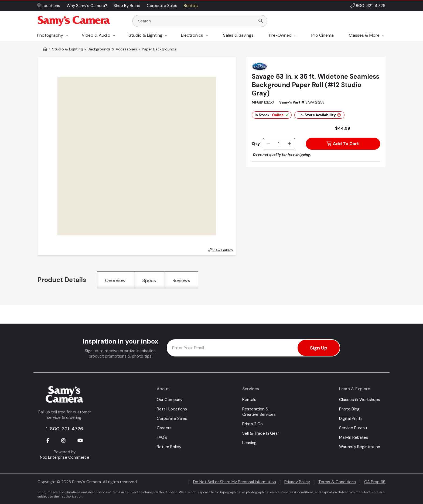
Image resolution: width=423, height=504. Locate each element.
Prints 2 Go (253, 424)
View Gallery (221, 250)
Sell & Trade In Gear (261, 433)
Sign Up (319, 348)
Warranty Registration (360, 447)
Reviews (181, 280)
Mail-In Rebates (354, 437)
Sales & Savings (238, 35)
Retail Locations (172, 409)
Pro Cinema (323, 35)
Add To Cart (343, 144)
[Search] (261, 21)
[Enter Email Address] (253, 348)
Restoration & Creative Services (259, 412)
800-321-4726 (371, 6)
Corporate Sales (172, 419)
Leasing (249, 443)
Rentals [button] (191, 6)
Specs (149, 280)
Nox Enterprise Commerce (65, 457)
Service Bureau (353, 428)
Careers (164, 428)
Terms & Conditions (337, 482)
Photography (50, 35)
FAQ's (162, 437)
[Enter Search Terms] (196, 21)
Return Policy (169, 447)
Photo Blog (349, 409)
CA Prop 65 (375, 482)
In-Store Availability (320, 115)
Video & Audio (96, 35)
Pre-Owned (280, 35)
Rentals (249, 400)
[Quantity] (279, 144)
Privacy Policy (297, 482)
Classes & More (364, 35)
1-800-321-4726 (64, 429)
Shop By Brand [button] (127, 6)
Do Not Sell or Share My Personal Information (235, 482)
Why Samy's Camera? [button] (87, 6)
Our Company (170, 400)
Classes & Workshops (360, 400)
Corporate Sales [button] (162, 6)
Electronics (192, 35)
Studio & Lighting (146, 35)
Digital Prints (351, 419)
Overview (115, 280)
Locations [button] (49, 6)
